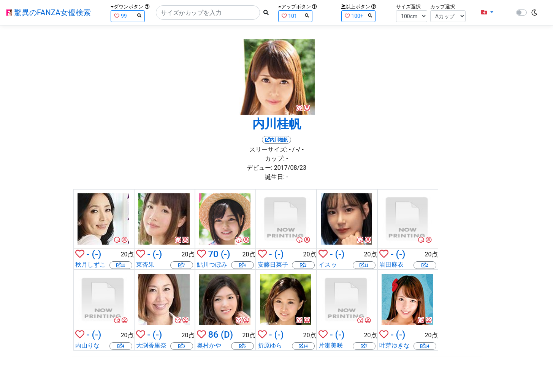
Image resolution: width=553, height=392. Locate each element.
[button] (487, 13)
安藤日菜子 (273, 265)
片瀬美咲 (331, 345)
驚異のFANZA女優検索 (48, 13)
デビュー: (260, 168)
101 (295, 16)
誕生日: (275, 177)
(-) (97, 254)
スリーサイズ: (268, 149)
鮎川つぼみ (212, 265)
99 (128, 16)
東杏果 (145, 265)
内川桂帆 (277, 124)
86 (213, 335)
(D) (227, 335)
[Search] (208, 13)
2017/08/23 (290, 168)
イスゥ (328, 265)
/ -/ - (298, 149)
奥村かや (209, 345)
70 (213, 254)
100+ (358, 16)
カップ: (275, 159)
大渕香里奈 (151, 345)
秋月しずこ (90, 265)
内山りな (87, 345)
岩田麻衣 (391, 265)
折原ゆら (270, 345)
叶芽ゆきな (395, 345)
